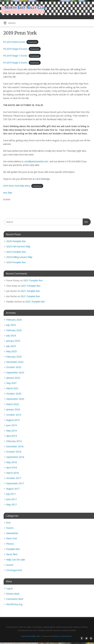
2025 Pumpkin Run (16, 252)
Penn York (12, 538)
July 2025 (11, 325)
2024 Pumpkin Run (16, 262)
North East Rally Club (25, 7)
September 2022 (15, 372)
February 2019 (14, 441)
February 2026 (14, 320)
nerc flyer (8, 193)
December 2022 (15, 362)
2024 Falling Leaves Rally (19, 257)
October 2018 (14, 452)
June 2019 (12, 425)
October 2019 (14, 415)
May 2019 (12, 430)
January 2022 (13, 378)
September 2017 (15, 483)
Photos (10, 544)
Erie (8, 523)
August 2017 (13, 489)
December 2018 (15, 446)
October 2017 (14, 478)
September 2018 (15, 457)
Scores (10, 565)
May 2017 (12, 504)
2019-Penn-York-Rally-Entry (17, 186)
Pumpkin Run (13, 549)
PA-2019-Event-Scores (14, 42)
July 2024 (11, 335)
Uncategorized (14, 570)
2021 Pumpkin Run (33, 280)
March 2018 (13, 473)
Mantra (56, 636)
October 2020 (14, 394)
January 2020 (13, 409)
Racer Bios (12, 554)
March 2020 (13, 404)
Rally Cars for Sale (16, 560)
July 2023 (11, 346)
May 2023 (12, 351)
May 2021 (12, 383)
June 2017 (12, 499)
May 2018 (12, 462)
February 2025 (14, 330)
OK (85, 222)
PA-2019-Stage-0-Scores (15, 49)
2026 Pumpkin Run (16, 241)
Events (10, 528)
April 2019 (12, 436)
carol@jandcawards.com (36, 161)
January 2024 (13, 341)
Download (32, 42)
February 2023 (14, 357)
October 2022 (14, 367)
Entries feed (13, 594)
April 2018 (12, 467)
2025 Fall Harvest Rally (18, 246)
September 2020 (15, 399)
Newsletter (12, 533)
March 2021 (13, 388)
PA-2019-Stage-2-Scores (15, 63)
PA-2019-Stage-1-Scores (15, 56)
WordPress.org (14, 604)
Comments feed (15, 599)
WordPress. (67, 636)
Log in (9, 588)
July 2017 (11, 494)
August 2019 (13, 420)
